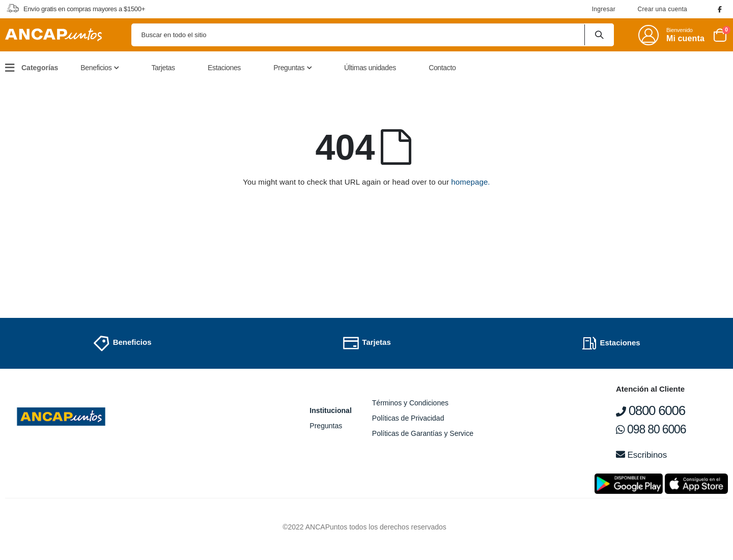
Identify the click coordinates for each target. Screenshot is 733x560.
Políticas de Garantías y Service (423, 433)
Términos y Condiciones (410, 403)
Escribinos (641, 455)
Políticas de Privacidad (408, 418)
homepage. (470, 182)
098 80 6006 (651, 429)
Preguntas (326, 426)
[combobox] (373, 35)
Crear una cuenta (662, 9)
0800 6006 (651, 410)
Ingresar (604, 9)
